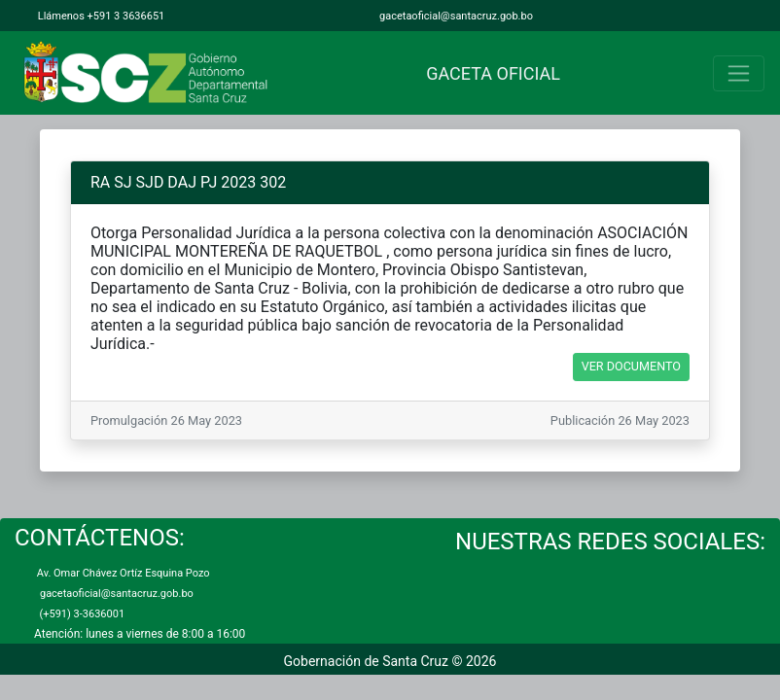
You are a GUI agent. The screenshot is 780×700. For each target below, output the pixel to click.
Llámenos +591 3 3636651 (100, 16)
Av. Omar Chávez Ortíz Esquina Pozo (122, 573)
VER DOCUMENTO (631, 366)
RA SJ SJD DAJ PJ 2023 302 (188, 182)
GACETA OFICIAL (489, 73)
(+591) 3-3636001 (79, 614)
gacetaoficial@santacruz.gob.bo (455, 16)
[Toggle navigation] (739, 73)
